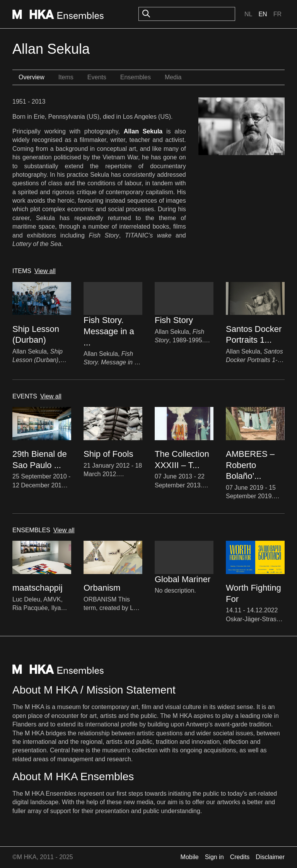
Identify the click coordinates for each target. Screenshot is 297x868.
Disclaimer (270, 857)
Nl (248, 14)
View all (45, 271)
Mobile (190, 857)
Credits (240, 857)
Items (66, 77)
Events (97, 77)
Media (173, 77)
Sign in (214, 857)
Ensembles (136, 77)
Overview (32, 77)
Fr (277, 14)
